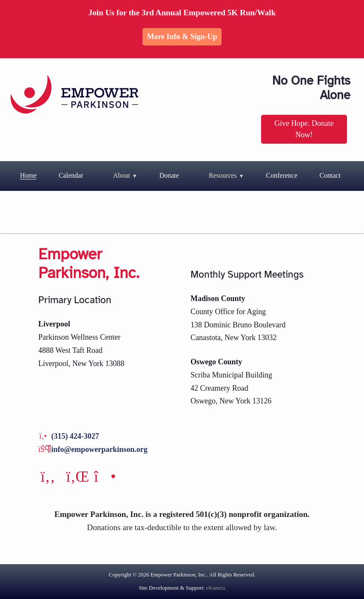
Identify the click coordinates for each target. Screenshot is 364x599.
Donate (169, 175)
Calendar (71, 175)
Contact (330, 175)
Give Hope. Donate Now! (304, 129)
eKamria (216, 588)
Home (28, 175)
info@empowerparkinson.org (100, 449)
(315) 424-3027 (75, 436)
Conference (282, 175)
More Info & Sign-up (182, 37)
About (122, 175)
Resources (223, 175)
